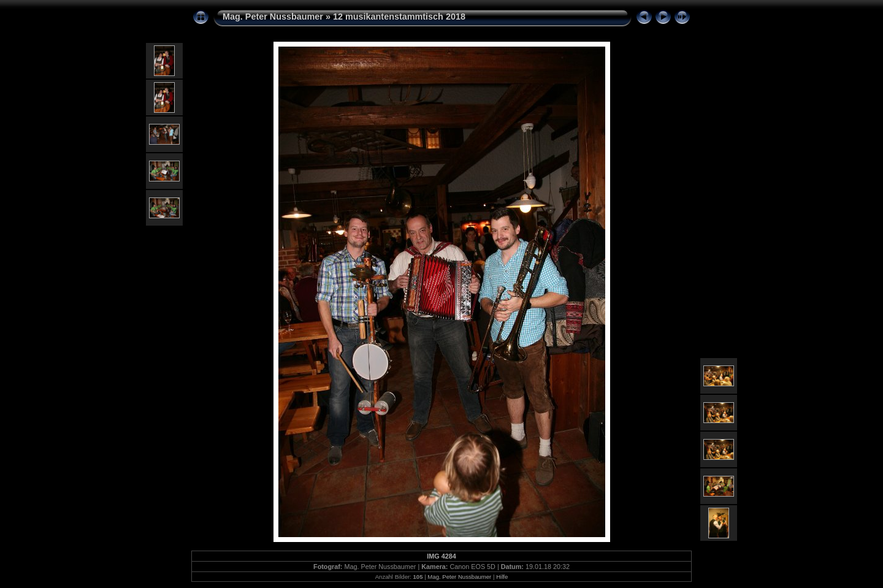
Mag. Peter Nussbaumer (273, 17)
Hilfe (502, 577)
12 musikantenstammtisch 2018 (399, 17)
